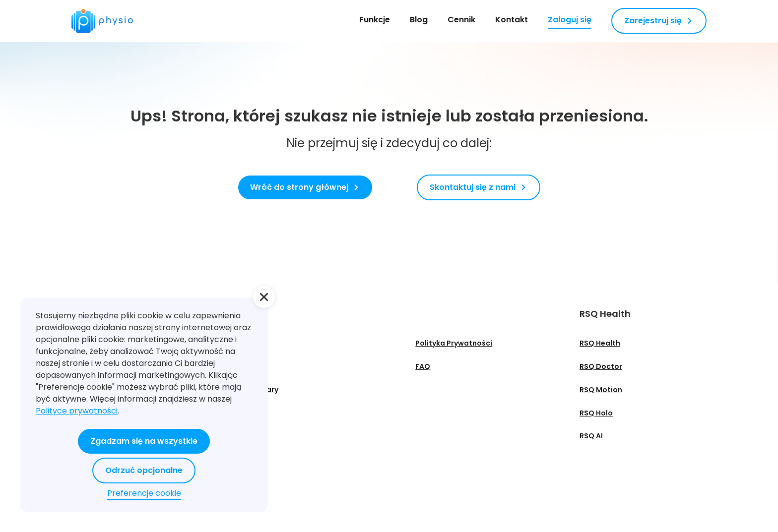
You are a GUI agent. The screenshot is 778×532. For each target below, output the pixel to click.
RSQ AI (591, 436)
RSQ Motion (601, 390)
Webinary (261, 390)
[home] (102, 21)
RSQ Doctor (601, 366)
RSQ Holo (596, 413)
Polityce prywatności (77, 411)
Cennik (461, 20)
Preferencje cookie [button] (144, 493)
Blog (419, 20)
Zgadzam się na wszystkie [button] (144, 441)
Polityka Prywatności (454, 343)
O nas (254, 343)
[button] (264, 297)
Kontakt (512, 20)
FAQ (423, 366)
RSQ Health (600, 343)
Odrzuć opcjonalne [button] (144, 470)
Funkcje (375, 20)
